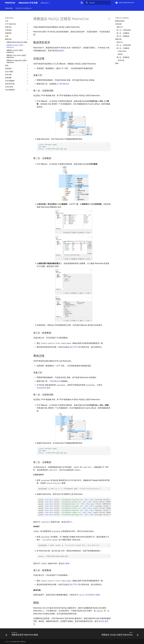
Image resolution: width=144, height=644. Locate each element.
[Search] (98, 3)
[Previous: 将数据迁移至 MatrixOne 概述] (22, 634)
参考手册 (17, 75)
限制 (117, 63)
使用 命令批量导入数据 (87, 595)
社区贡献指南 (17, 90)
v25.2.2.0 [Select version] (44, 3)
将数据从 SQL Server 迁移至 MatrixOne (16, 56)
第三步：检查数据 (123, 36)
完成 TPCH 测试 (75, 347)
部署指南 (17, 33)
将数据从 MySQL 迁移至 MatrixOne (15, 46)
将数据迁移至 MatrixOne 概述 (17, 42)
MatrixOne (9, 8)
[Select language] (82, 3)
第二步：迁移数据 (123, 33)
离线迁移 (118, 39)
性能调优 (17, 69)
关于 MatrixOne (17, 24)
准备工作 (120, 27)
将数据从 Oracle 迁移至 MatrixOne (15, 51)
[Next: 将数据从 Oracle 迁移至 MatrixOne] (119, 634)
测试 (17, 66)
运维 (17, 36)
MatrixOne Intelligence (24, 8)
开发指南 (17, 30)
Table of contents (122, 18)
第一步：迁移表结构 (124, 30)
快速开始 (17, 27)
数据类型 (60, 51)
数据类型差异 (120, 21)
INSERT (120, 54)
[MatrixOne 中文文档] (10, 3)
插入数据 (66, 563)
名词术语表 (9, 87)
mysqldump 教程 (44, 388)
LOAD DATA (122, 51)
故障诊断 (17, 78)
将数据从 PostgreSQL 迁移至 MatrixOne (17, 61)
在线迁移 (118, 24)
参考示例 (121, 60)
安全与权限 (17, 72)
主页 (7, 21)
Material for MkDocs (19, 642)
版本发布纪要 (17, 84)
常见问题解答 (17, 81)
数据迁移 (17, 39)
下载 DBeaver (64, 84)
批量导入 (69, 522)
